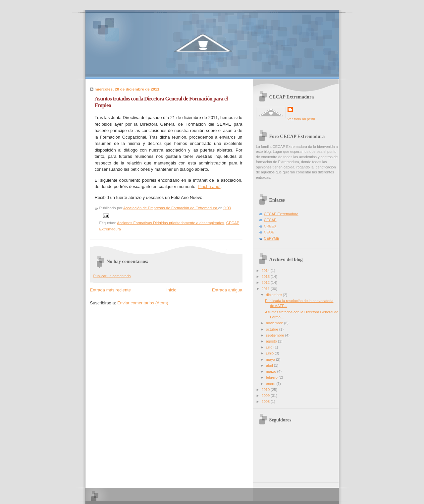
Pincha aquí (209, 187)
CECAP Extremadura (281, 214)
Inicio (171, 290)
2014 (266, 271)
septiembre (276, 335)
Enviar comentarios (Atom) (143, 303)
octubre (273, 329)
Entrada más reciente (111, 290)
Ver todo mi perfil (301, 119)
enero (271, 384)
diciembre (274, 295)
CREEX (270, 226)
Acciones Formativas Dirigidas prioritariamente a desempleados (171, 223)
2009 (266, 396)
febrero (272, 377)
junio (270, 353)
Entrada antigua (227, 290)
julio (270, 347)
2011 (266, 289)
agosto (272, 341)
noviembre (275, 323)
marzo (272, 371)
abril (270, 365)
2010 (266, 390)
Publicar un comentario (112, 276)
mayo (271, 359)
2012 (266, 283)
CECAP (270, 220)
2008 (266, 402)
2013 (266, 277)
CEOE (269, 232)
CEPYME (272, 238)
